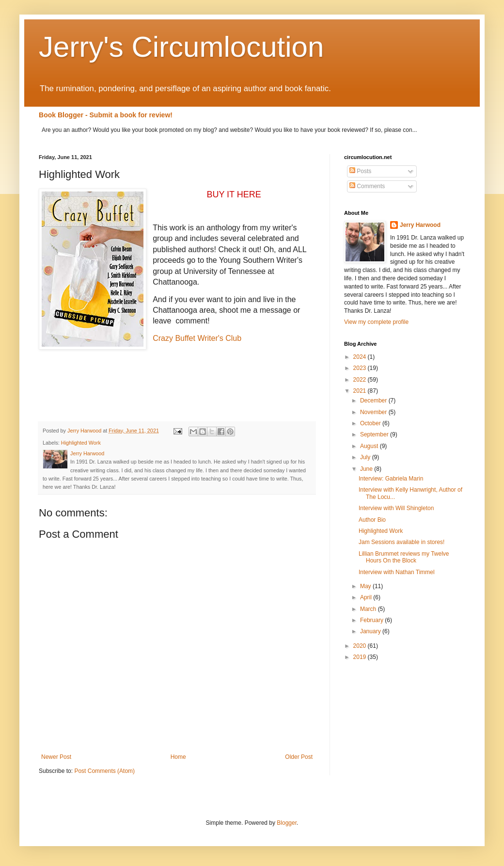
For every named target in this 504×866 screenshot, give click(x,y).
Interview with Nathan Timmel (397, 572)
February (372, 620)
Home (178, 757)
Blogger (287, 823)
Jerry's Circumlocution (181, 47)
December (374, 401)
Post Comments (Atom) (104, 771)
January (371, 631)
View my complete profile (376, 322)
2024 (361, 357)
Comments (367, 186)
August (370, 446)
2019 (361, 657)
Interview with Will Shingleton (396, 508)
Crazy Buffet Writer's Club (197, 338)
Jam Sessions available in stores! (402, 542)
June (367, 469)
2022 (361, 380)
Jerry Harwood (420, 225)
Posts (360, 171)
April (367, 597)
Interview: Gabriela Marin (391, 479)
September (375, 434)
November (374, 412)
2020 (361, 646)
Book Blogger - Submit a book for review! (106, 115)
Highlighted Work (81, 443)
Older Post (299, 757)
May (366, 586)
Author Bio (372, 520)
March (369, 609)
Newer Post (56, 757)
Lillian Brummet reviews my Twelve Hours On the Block (404, 557)
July (366, 457)
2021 (361, 391)
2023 (361, 368)
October (371, 423)
